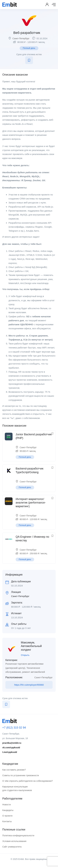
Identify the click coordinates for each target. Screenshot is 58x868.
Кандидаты (8, 810)
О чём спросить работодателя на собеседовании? (28, 781)
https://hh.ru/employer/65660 (29, 685)
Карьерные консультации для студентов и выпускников (17, 789)
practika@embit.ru (12, 743)
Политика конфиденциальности (18, 836)
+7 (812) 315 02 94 (14, 728)
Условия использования (14, 841)
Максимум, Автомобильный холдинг (31, 646)
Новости (6, 805)
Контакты (7, 821)
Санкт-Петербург (21, 38)
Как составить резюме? (14, 770)
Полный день (29, 48)
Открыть (25, 655)
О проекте (7, 816)
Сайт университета (12, 847)
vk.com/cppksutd (11, 748)
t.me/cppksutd (10, 752)
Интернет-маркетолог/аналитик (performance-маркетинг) (31, 503)
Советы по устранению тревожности (21, 775)
